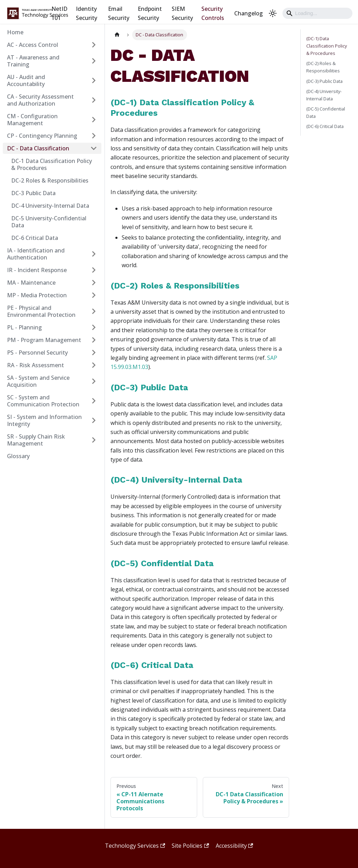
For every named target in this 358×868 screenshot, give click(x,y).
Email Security (119, 13)
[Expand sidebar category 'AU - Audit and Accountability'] (94, 80)
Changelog (249, 13)
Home (15, 32)
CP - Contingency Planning (42, 136)
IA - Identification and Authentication (36, 254)
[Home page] (117, 35)
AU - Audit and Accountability (26, 80)
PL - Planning (24, 327)
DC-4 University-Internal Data (50, 206)
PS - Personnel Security (37, 353)
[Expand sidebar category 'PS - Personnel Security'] (94, 353)
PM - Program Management (44, 340)
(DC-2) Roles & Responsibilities (175, 286)
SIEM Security (182, 13)
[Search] (317, 13)
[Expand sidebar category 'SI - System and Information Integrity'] (94, 420)
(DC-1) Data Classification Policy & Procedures (327, 46)
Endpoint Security (150, 13)
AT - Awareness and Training (33, 61)
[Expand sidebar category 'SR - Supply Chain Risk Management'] (94, 440)
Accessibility (234, 846)
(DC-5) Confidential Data (162, 563)
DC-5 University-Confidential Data (49, 222)
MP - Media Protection (37, 295)
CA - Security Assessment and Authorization (40, 100)
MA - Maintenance (31, 283)
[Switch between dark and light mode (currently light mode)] (273, 13)
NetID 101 (59, 13)
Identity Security (87, 13)
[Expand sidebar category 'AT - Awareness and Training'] (94, 61)
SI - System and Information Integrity (44, 420)
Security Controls (213, 13)
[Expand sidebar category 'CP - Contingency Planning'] (94, 136)
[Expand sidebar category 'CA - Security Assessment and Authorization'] (94, 100)
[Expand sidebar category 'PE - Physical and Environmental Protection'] (94, 311)
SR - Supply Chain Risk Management (36, 440)
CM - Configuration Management (32, 120)
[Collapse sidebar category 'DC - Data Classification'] (94, 148)
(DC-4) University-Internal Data (176, 480)
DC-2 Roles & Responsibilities (50, 180)
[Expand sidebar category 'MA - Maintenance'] (94, 283)
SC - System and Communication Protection (43, 401)
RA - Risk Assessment (35, 365)
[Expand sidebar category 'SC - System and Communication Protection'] (94, 401)
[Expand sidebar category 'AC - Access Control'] (94, 45)
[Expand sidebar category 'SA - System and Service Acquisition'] (94, 381)
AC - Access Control (33, 45)
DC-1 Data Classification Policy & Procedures (52, 164)
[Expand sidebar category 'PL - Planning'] (94, 327)
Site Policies (190, 846)
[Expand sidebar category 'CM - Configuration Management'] (94, 120)
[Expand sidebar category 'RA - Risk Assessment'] (94, 365)
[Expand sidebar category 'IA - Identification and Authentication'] (94, 254)
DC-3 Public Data (33, 193)
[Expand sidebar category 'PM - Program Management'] (94, 340)
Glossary (18, 456)
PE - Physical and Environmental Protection (41, 311)
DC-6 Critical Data (35, 238)
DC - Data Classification (38, 148)
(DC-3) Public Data (149, 387)
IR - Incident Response (37, 270)
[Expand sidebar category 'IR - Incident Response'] (94, 270)
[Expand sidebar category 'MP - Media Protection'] (94, 295)
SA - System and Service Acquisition (38, 381)
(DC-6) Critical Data (152, 665)
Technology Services (135, 846)
